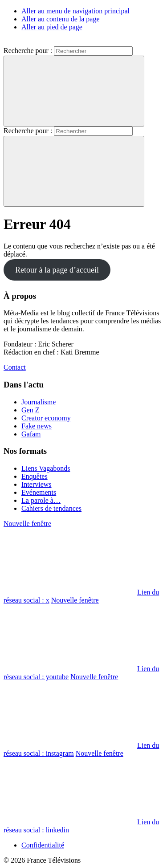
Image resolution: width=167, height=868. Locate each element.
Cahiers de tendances (51, 508)
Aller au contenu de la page (60, 19)
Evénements (39, 492)
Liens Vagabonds (46, 468)
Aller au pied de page (52, 27)
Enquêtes (35, 476)
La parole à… (41, 500)
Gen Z (30, 410)
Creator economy (46, 418)
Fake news (37, 426)
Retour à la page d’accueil (57, 270)
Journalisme (39, 402)
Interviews (37, 484)
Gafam (31, 434)
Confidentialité (43, 845)
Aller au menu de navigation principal (75, 11)
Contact (15, 367)
